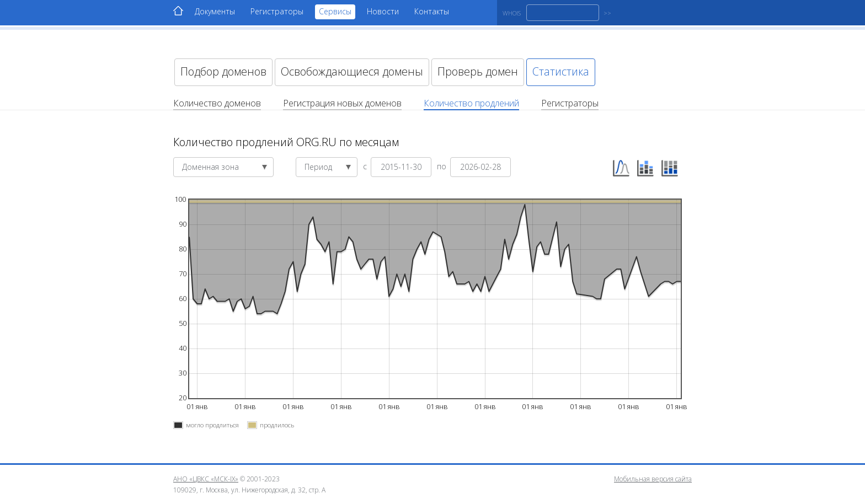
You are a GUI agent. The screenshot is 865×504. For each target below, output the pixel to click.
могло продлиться (212, 425)
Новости (383, 11)
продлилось (277, 425)
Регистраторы (277, 11)
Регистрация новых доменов (342, 103)
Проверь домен (478, 71)
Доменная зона (225, 167)
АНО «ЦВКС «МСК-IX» (206, 479)
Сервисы (335, 11)
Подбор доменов (223, 71)
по (443, 166)
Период (328, 167)
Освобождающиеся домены (352, 71)
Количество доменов (217, 103)
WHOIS (512, 13)
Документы (215, 11)
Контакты (432, 11)
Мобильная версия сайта (653, 479)
